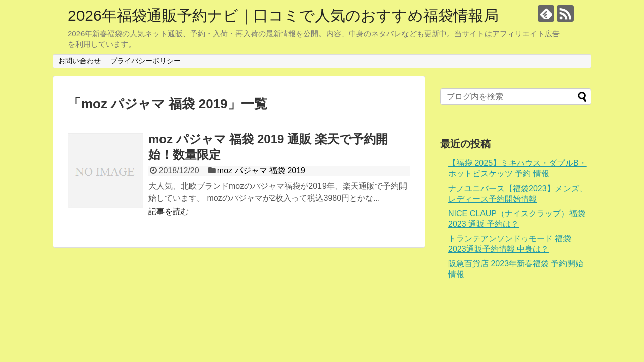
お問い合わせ (79, 61)
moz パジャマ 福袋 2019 (261, 171)
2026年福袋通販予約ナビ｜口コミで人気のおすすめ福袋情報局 (283, 15)
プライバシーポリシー (145, 61)
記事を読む (169, 211)
